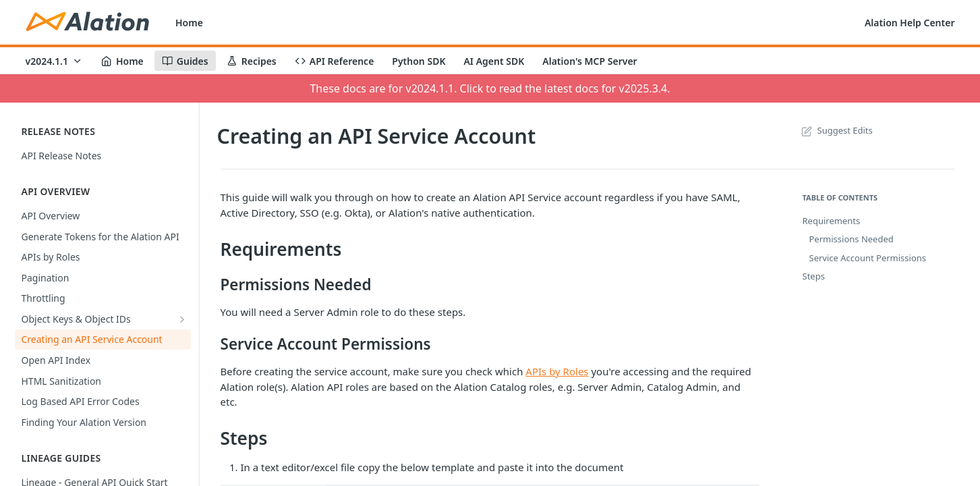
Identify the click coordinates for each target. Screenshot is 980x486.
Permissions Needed (852, 239)
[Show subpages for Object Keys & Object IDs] (182, 319)
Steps (814, 276)
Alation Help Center (910, 23)
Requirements (832, 221)
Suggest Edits (836, 130)
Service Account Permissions (868, 258)
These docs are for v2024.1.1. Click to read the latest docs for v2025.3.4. (490, 88)
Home (189, 23)
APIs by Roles (557, 371)
